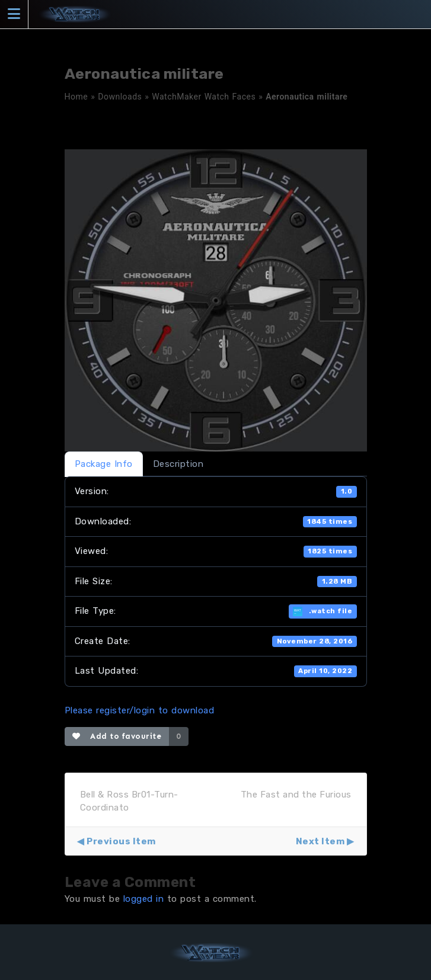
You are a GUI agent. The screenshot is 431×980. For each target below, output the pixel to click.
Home (76, 97)
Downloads (120, 97)
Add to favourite (117, 736)
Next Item (320, 841)
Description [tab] (178, 464)
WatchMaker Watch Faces (204, 97)
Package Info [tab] (104, 464)
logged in (144, 899)
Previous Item (121, 841)
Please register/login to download (140, 710)
